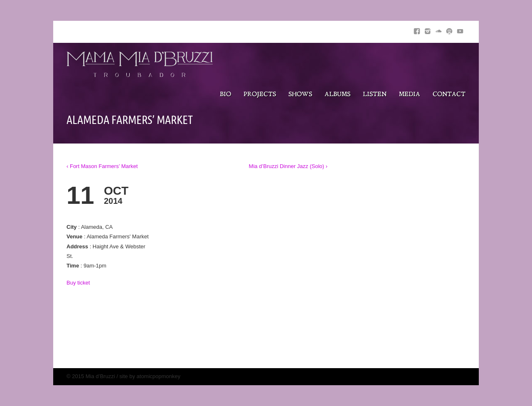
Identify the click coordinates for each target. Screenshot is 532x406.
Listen (375, 95)
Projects (260, 95)
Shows (300, 95)
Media (410, 95)
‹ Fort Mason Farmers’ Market (102, 166)
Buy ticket (78, 283)
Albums (337, 95)
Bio (225, 95)
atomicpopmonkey (159, 376)
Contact (449, 95)
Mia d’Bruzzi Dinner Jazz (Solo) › (288, 166)
